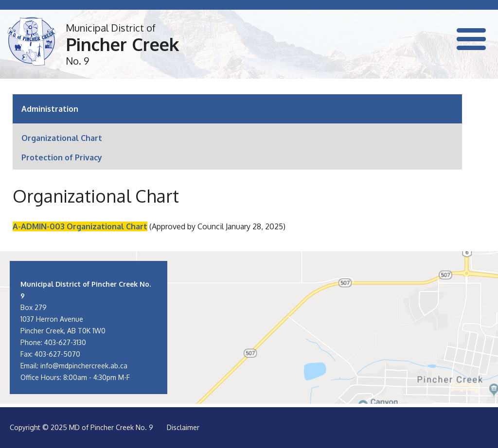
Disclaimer (183, 427)
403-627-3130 (65, 342)
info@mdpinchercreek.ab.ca (84, 366)
